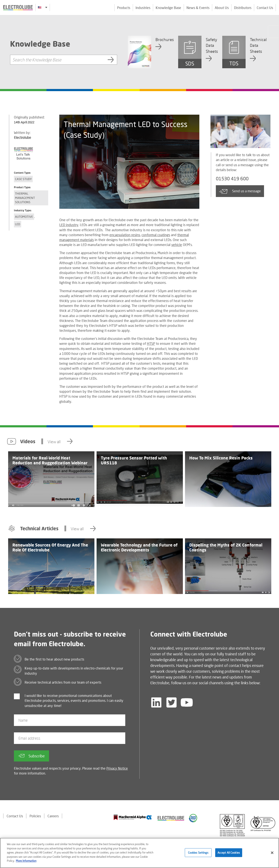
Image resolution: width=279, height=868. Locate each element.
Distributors (243, 8)
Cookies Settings (198, 855)
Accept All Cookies (229, 855)
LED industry (69, 225)
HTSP (151, 343)
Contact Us (265, 8)
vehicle (177, 245)
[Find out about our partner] (133, 817)
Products (124, 8)
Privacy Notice (117, 768)
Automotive (24, 217)
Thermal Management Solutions (25, 198)
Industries (143, 8)
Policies (35, 816)
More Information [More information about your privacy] (26, 863)
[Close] (272, 855)
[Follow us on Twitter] (172, 702)
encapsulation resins (125, 235)
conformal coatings (156, 235)
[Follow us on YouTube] (187, 702)
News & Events (198, 8)
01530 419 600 (232, 179)
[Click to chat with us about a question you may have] (274, 32)
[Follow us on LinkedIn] (156, 702)
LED (18, 224)
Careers (53, 816)
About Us (222, 8)
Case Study (23, 179)
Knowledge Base (168, 8)
